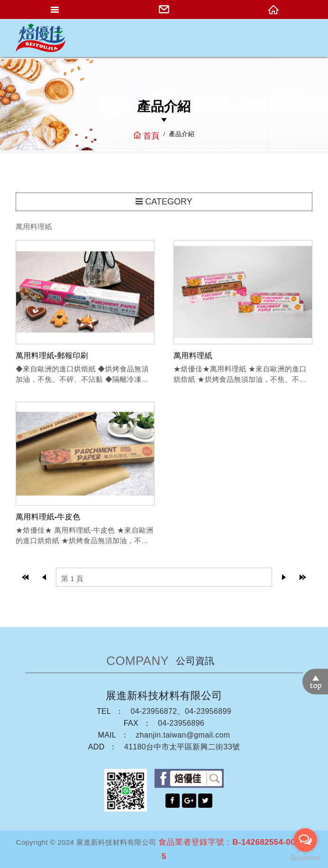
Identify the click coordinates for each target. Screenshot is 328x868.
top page (25, 577)
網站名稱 (40, 38)
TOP (315, 682)
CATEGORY (164, 202)
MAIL (107, 735)
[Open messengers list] (305, 840)
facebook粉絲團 (189, 778)
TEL (104, 711)
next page (284, 577)
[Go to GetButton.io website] (305, 858)
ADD (96, 747)
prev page (44, 577)
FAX (131, 723)
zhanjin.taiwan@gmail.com (183, 735)
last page (303, 577)
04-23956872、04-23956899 (181, 711)
